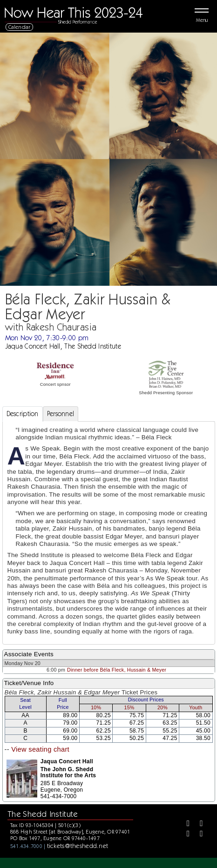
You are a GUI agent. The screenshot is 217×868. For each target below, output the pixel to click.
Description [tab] (23, 414)
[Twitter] (198, 824)
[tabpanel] (109, 533)
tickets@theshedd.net (78, 846)
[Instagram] (185, 834)
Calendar (20, 27)
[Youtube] (198, 834)
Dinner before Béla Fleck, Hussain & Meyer (117, 670)
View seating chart (40, 749)
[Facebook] (185, 824)
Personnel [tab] (61, 414)
